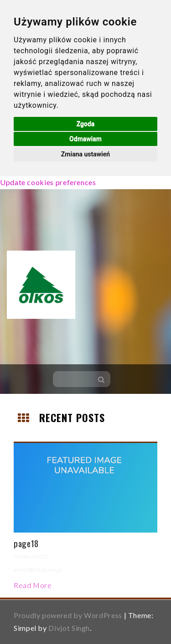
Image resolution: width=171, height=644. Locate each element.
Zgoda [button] (86, 124)
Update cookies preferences (48, 182)
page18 (26, 543)
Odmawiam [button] (85, 139)
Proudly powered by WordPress (68, 615)
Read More (33, 585)
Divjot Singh (69, 628)
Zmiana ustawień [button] (85, 154)
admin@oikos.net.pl (38, 570)
